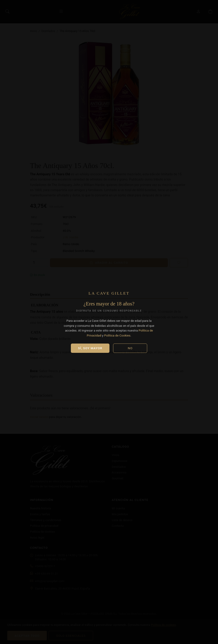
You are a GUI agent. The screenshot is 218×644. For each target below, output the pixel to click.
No (130, 348)
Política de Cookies (117, 335)
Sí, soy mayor (90, 348)
